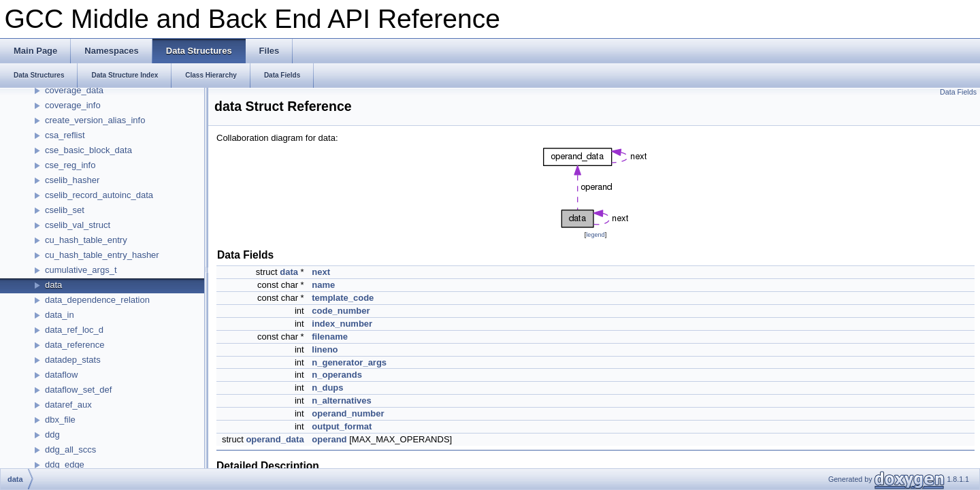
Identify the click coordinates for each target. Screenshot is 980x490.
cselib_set (65, 210)
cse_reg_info (70, 165)
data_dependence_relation (97, 300)
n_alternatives (341, 401)
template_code (343, 298)
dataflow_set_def (78, 390)
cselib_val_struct (78, 225)
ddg (52, 435)
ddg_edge (65, 464)
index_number (342, 324)
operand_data (275, 439)
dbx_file (60, 420)
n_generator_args (349, 362)
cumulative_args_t (81, 270)
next (321, 272)
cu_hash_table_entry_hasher (102, 255)
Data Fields (958, 92)
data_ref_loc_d (74, 330)
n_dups (327, 388)
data (53, 285)
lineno (325, 349)
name (323, 285)
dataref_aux (68, 405)
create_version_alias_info (95, 120)
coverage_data (74, 90)
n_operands (337, 375)
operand (329, 439)
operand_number (348, 413)
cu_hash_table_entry (86, 240)
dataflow (61, 375)
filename (330, 337)
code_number (341, 311)
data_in (60, 315)
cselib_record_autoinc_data (99, 195)
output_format (342, 426)
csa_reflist (65, 135)
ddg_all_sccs (70, 450)
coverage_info (73, 105)
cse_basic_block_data (88, 150)
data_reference (75, 345)
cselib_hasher (72, 180)
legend (595, 235)
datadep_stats (73, 360)
